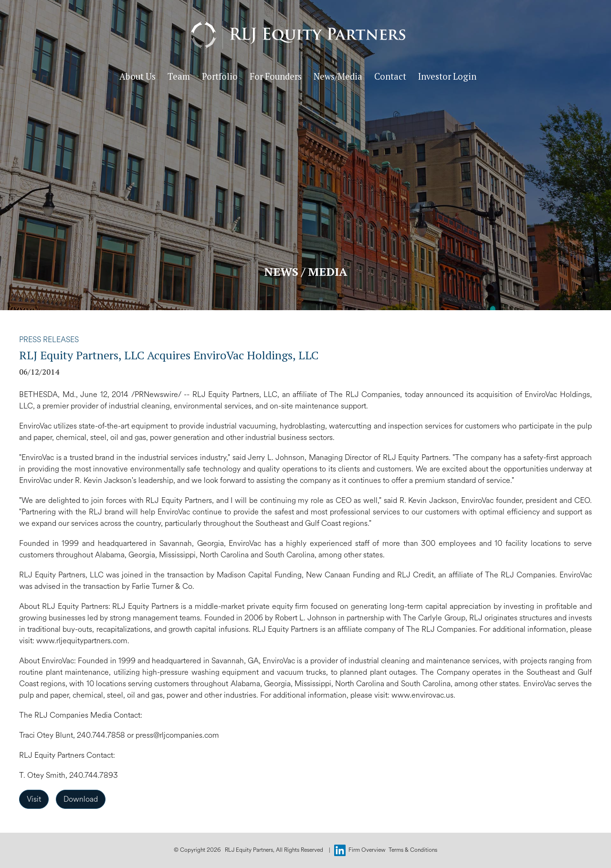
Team (186, 84)
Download (81, 799)
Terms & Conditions (413, 850)
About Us (145, 84)
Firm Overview (367, 850)
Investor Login (455, 84)
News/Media (346, 84)
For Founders (283, 84)
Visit (34, 799)
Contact (398, 84)
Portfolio (227, 84)
